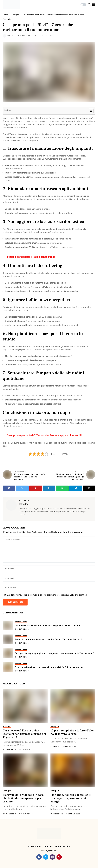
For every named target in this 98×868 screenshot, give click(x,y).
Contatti (48, 846)
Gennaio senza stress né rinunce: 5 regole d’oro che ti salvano (48, 625)
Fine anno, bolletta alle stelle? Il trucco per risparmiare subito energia (71, 798)
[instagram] (52, 857)
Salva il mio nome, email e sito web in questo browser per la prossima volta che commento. (47, 595)
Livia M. (11, 36)
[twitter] (46, 857)
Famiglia (16, 15)
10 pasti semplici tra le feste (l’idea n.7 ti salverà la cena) (72, 732)
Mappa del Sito (62, 846)
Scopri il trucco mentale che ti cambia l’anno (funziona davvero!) (49, 639)
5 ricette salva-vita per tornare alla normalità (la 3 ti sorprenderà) (49, 667)
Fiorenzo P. (11, 750)
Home (6, 15)
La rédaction (35, 846)
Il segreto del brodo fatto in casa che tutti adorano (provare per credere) (23, 798)
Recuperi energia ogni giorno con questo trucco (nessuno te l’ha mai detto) (54, 653)
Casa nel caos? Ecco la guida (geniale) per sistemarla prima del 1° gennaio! (24, 734)
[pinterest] (59, 857)
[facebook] (39, 857)
